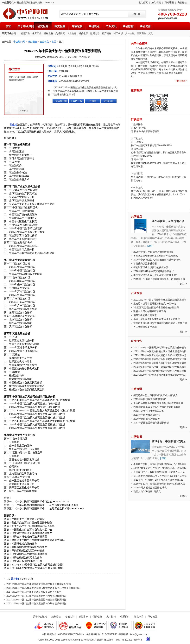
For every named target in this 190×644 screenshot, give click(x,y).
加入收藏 (156, 3)
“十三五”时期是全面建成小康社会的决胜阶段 (156, 308)
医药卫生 (142, 33)
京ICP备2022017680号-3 (129, 640)
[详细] (150, 246)
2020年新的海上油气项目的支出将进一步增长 (157, 260)
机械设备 (48, 33)
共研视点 (94, 26)
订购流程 (109, 101)
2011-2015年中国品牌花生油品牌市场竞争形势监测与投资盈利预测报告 (43, 588)
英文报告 (60, 26)
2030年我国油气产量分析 (146, 419)
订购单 (93, 101)
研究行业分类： (10, 33)
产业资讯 (111, 26)
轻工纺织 (118, 33)
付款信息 (97, 617)
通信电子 (83, 33)
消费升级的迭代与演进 (145, 315)
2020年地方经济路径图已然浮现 (150, 488)
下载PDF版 (76, 101)
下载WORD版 (60, 101)
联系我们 (125, 617)
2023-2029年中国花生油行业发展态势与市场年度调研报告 (36, 604)
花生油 (13, 125)
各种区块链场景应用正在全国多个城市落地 (155, 256)
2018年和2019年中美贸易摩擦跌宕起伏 (154, 271)
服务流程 (56, 617)
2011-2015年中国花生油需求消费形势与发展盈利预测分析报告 (39, 584)
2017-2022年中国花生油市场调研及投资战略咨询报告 (34, 592)
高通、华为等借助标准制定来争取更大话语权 (157, 319)
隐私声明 (139, 617)
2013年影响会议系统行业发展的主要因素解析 (157, 407)
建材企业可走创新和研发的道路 (150, 311)
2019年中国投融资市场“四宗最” (150, 399)
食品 (54, 42)
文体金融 (130, 33)
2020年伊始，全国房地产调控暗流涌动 (153, 252)
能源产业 (25, 33)
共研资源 (145, 26)
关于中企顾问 (26, 26)
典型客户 (84, 617)
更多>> (183, 284)
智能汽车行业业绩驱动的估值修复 (151, 267)
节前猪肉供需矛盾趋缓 (145, 264)
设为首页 (143, 3)
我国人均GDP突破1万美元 (147, 492)
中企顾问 (25, 14)
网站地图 (169, 3)
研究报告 (43, 26)
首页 (9, 26)
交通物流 (60, 33)
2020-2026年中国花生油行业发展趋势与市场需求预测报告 (36, 596)
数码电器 (95, 33)
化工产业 (37, 33)
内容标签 (182, 3)
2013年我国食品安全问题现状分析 (151, 423)
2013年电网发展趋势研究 (146, 415)
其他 (151, 33)
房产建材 (107, 33)
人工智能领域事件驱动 (145, 327)
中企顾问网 (19, 42)
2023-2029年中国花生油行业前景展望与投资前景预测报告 (36, 600)
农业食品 (72, 33)
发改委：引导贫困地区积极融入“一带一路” (155, 304)
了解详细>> (181, 81)
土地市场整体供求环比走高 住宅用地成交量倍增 (158, 403)
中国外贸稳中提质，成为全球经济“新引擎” (155, 275)
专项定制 (77, 26)
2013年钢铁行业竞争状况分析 (149, 411)
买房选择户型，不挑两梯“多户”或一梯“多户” (156, 395)
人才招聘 (111, 617)
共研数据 (128, 26)
